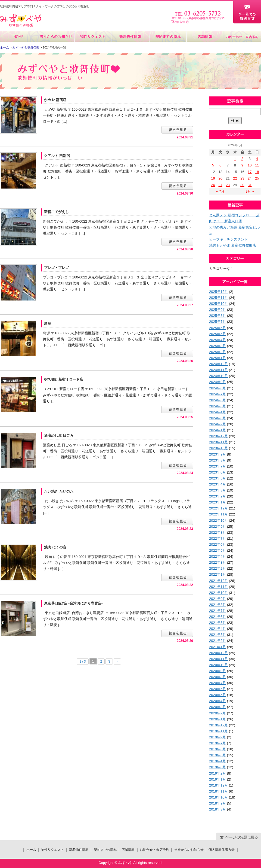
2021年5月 (217, 623)
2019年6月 (217, 749)
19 (213, 178)
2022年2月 (217, 568)
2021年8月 (217, 605)
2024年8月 (217, 388)
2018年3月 (217, 809)
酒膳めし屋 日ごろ (59, 435)
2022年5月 (217, 550)
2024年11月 (218, 370)
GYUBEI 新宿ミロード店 (64, 379)
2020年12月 (218, 653)
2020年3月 (217, 707)
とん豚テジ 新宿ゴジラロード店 (234, 215)
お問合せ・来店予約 (242, 37)
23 (242, 178)
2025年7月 (217, 322)
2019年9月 (217, 737)
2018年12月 (218, 785)
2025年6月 (217, 328)
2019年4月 (217, 761)
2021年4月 (217, 629)
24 (250, 178)
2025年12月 (218, 292)
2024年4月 (217, 412)
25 (257, 178)
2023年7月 (217, 466)
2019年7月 (217, 743)
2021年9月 (217, 599)
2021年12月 (218, 581)
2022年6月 (217, 544)
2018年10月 (218, 797)
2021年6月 (217, 617)
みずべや (21, 20)
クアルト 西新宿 (57, 156)
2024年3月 (217, 418)
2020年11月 (218, 659)
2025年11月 (218, 298)
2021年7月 (217, 611)
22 (235, 178)
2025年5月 (217, 334)
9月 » (250, 191)
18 (257, 172)
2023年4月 (217, 484)
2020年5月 (217, 695)
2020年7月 (217, 683)
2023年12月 (218, 436)
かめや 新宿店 (55, 100)
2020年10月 (218, 665)
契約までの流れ (168, 37)
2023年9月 (217, 454)
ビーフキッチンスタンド (229, 239)
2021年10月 (218, 593)
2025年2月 (217, 352)
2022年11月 (218, 514)
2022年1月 (217, 574)
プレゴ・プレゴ (56, 268)
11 (257, 165)
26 (213, 185)
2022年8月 (217, 532)
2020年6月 (217, 689)
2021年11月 (218, 587)
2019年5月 (217, 755)
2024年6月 (217, 400)
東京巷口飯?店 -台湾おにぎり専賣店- (73, 603)
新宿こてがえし (56, 212)
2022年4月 (217, 556)
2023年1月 (217, 502)
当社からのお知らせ (56, 37)
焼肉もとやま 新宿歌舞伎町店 (233, 245)
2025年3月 (217, 346)
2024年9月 (217, 382)
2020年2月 (217, 713)
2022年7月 (217, 538)
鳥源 (48, 324)
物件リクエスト (93, 37)
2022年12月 (218, 508)
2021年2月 (217, 641)
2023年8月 (217, 460)
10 (250, 165)
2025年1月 (217, 358)
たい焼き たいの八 (59, 491)
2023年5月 (217, 478)
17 (250, 172)
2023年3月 (217, 490)
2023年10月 (218, 448)
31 (250, 185)
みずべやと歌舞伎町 (26, 47)
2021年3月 (217, 635)
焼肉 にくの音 (55, 547)
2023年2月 (217, 496)
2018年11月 (218, 791)
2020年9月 (217, 671)
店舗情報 (205, 37)
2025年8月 (217, 316)
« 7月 (220, 191)
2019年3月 (217, 767)
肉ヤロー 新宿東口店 (226, 221)
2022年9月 (217, 526)
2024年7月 (217, 394)
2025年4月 (217, 340)
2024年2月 (217, 424)
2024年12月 (218, 364)
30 (242, 185)
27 (220, 185)
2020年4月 (217, 701)
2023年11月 (218, 442)
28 (228, 185)
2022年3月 (217, 562)
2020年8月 (217, 677)
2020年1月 (217, 719)
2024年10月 (218, 376)
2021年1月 (217, 647)
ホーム (19, 37)
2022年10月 (218, 521)
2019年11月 (218, 731)
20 (220, 178)
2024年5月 (217, 406)
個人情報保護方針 (222, 850)
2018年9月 (217, 803)
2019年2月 (217, 773)
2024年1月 (217, 430)
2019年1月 (217, 779)
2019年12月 (218, 725)
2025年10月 (218, 304)
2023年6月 (217, 472)
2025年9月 (217, 310)
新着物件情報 (130, 37)
